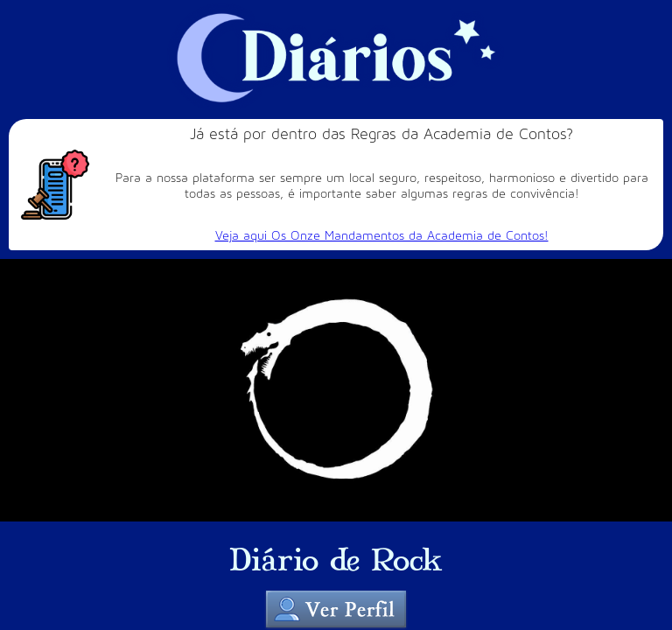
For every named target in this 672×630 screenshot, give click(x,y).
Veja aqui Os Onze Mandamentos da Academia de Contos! (382, 236)
